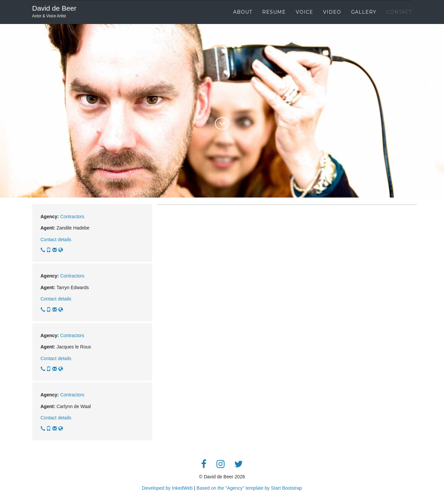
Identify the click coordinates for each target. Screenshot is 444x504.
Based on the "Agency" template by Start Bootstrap (249, 488)
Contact (399, 12)
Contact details (56, 240)
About (243, 12)
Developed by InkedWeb (168, 488)
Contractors (72, 217)
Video (332, 12)
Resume (274, 12)
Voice (304, 12)
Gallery (364, 12)
